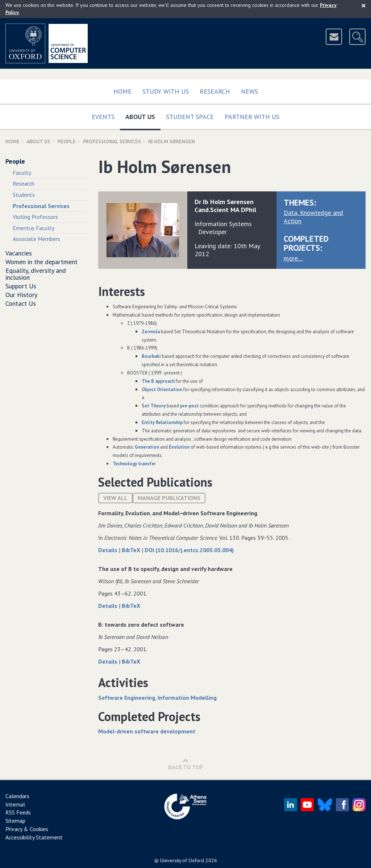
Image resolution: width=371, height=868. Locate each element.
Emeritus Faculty (34, 228)
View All (115, 498)
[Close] (364, 5)
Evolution (179, 447)
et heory (154, 406)
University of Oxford (182, 860)
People (67, 141)
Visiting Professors (35, 217)
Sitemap (15, 821)
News (249, 91)
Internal (15, 804)
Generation (147, 447)
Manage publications (169, 498)
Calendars (17, 796)
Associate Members (36, 239)
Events (103, 117)
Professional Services (112, 141)
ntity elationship (162, 422)
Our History (21, 295)
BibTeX (132, 550)
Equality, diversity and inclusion (36, 274)
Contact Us (21, 303)
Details (109, 550)
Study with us (166, 91)
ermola (151, 332)
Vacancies (19, 253)
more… (293, 258)
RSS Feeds (18, 812)
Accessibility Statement (34, 837)
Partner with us (252, 117)
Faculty (22, 173)
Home (122, 91)
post (194, 406)
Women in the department (41, 262)
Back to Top (186, 764)
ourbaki (151, 356)
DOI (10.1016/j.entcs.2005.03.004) (189, 550)
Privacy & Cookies (27, 829)
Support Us (21, 286)
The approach (158, 381)
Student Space (190, 117)
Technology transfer (134, 464)
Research (215, 91)
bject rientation (162, 389)
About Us (143, 115)
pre (184, 406)
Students (24, 195)
